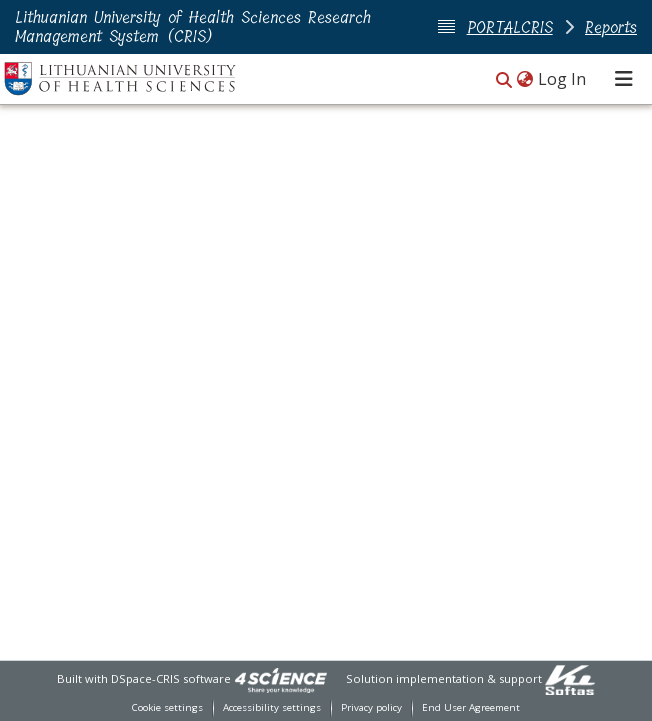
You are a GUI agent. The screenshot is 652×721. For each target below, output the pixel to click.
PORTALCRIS (510, 27)
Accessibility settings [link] (272, 707)
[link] (281, 678)
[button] (504, 80)
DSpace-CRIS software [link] (171, 678)
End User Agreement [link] (471, 707)
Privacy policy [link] (371, 707)
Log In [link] (563, 79)
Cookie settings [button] (167, 707)
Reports (611, 27)
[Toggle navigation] (624, 79)
